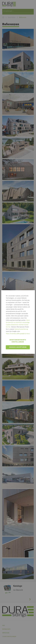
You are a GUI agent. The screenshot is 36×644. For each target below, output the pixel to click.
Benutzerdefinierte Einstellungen (18, 341)
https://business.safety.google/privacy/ (18, 334)
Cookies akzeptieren (18, 347)
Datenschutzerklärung (21, 329)
